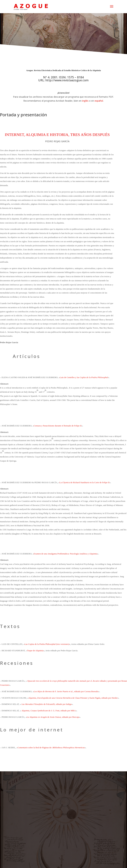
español (99, 101)
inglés (85, 101)
